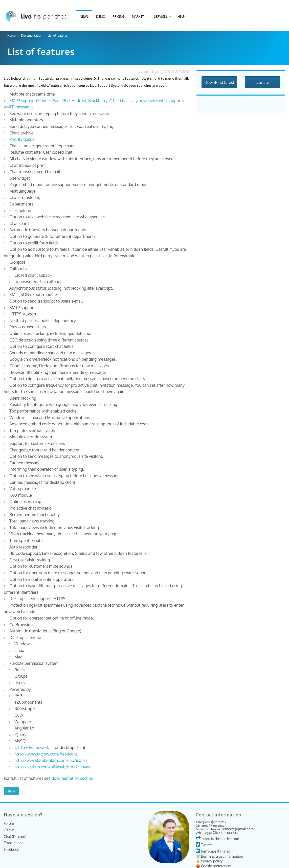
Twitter (204, 845)
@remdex (219, 822)
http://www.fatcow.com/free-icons (46, 754)
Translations (14, 843)
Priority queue (22, 139)
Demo (101, 17)
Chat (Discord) (15, 837)
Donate (262, 82)
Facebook (12, 849)
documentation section (72, 778)
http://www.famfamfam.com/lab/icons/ (51, 760)
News (84, 17)
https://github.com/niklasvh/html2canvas (52, 767)
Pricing (119, 17)
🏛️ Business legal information (219, 856)
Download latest (219, 82)
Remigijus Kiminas (213, 851)
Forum (9, 823)
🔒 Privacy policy (209, 861)
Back (12, 791)
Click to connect (225, 832)
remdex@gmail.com (238, 829)
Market (138, 17)
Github (9, 830)
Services (161, 17)
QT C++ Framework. (32, 747)
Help (181, 17)
